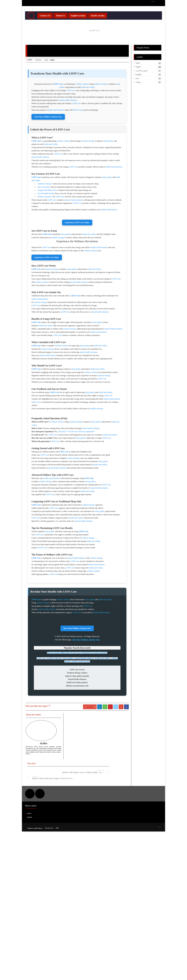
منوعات (138, 92)
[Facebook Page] (152, 2)
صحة (137, 88)
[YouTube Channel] (153, 2)
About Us (61, 26)
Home (46, 70)
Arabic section (98, 26)
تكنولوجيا (139, 85)
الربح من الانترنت (142, 81)
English (138, 77)
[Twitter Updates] (154, 2)
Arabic (138, 73)
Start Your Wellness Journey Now (48, 170)
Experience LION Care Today (77, 349)
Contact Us (46, 26)
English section (78, 26)
